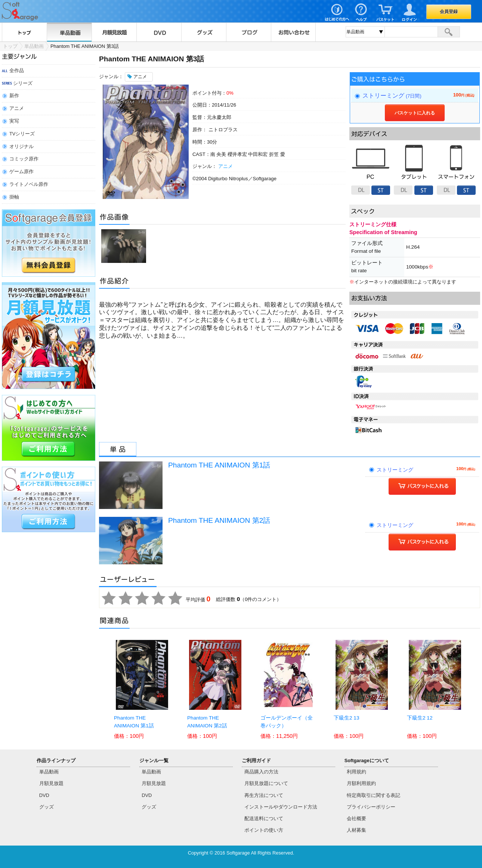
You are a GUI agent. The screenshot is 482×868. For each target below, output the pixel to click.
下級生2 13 (346, 718)
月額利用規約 (361, 783)
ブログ (248, 32)
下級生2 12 (420, 718)
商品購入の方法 (261, 772)
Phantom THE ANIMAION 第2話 (219, 520)
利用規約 (356, 772)
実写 (14, 121)
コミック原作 (24, 159)
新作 (14, 96)
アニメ (17, 108)
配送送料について (264, 818)
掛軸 (14, 197)
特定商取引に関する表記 (373, 795)
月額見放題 (114, 32)
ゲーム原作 (21, 171)
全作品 (17, 70)
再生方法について (264, 795)
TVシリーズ (22, 134)
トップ (24, 32)
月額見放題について (266, 783)
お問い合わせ (293, 32)
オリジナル (21, 146)
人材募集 (356, 830)
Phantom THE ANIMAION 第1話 (219, 465)
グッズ (204, 32)
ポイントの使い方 (264, 830)
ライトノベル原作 (29, 184)
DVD (159, 32)
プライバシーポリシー (371, 807)
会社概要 (356, 818)
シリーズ (23, 83)
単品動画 (69, 32)
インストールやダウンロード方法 (281, 807)
